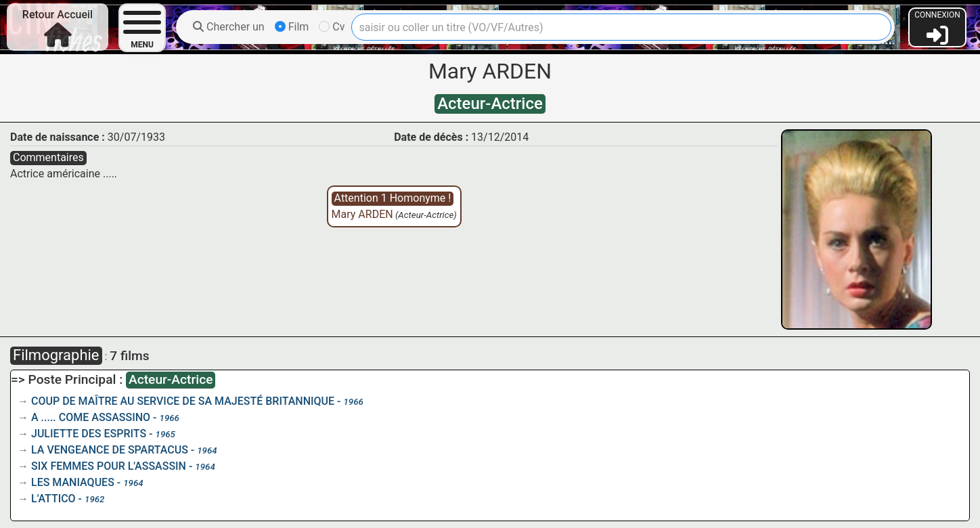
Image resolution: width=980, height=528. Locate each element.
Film (292, 27)
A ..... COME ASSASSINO (91, 417)
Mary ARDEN (362, 214)
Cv (332, 27)
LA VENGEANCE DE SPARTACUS (110, 450)
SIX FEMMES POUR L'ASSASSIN (109, 466)
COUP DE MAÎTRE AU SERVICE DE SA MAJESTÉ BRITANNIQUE (183, 401)
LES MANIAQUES (73, 482)
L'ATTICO (53, 499)
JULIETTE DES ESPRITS (89, 434)
